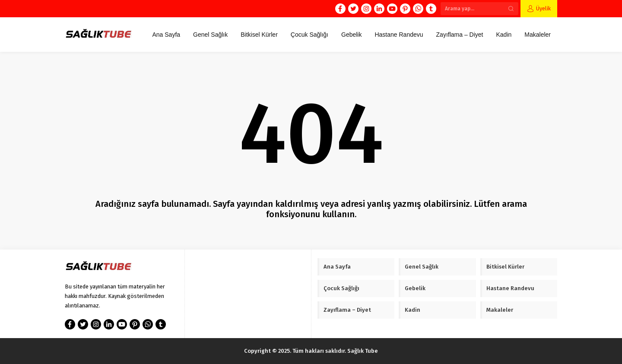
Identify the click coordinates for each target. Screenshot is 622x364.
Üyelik (543, 8)
